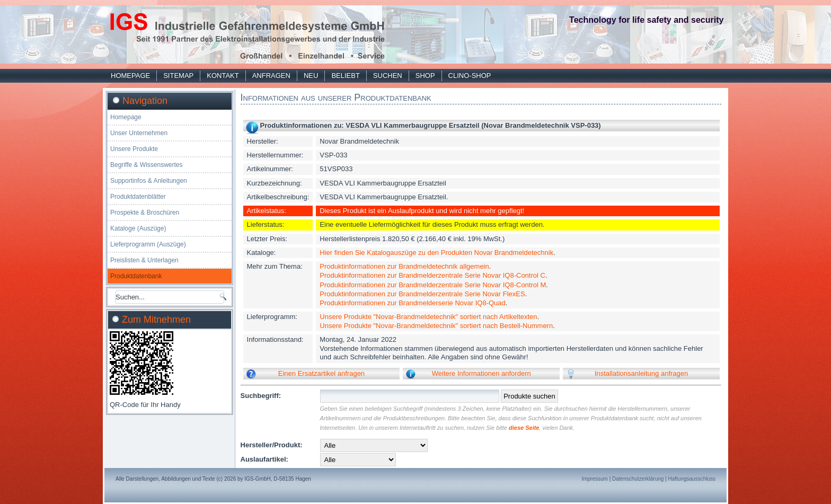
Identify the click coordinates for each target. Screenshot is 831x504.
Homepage (130, 76)
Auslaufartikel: (264, 459)
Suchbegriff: (261, 396)
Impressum (594, 479)
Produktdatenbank (136, 276)
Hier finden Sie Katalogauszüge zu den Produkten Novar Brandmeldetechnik (436, 253)
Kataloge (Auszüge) (138, 228)
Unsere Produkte (134, 149)
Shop (425, 76)
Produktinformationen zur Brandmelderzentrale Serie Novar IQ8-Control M (433, 285)
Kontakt (223, 76)
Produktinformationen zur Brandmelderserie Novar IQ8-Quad (412, 303)
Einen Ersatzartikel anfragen (321, 373)
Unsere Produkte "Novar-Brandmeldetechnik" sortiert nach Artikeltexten (428, 317)
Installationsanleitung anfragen (641, 373)
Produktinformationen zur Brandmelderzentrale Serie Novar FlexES (422, 294)
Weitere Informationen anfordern (481, 373)
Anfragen (271, 76)
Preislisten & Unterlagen (144, 260)
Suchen (388, 76)
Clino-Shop (470, 76)
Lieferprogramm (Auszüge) (148, 244)
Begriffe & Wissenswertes (147, 165)
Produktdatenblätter (138, 197)
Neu (311, 76)
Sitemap (178, 76)
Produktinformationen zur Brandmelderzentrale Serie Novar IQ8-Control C (432, 275)
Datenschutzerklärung (638, 479)
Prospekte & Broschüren (145, 213)
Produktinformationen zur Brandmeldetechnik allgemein (404, 266)
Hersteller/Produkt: (272, 445)
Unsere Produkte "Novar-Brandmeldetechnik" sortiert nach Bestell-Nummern (436, 326)
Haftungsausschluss (692, 479)
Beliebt (345, 76)
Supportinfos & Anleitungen (149, 181)
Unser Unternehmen (139, 133)
